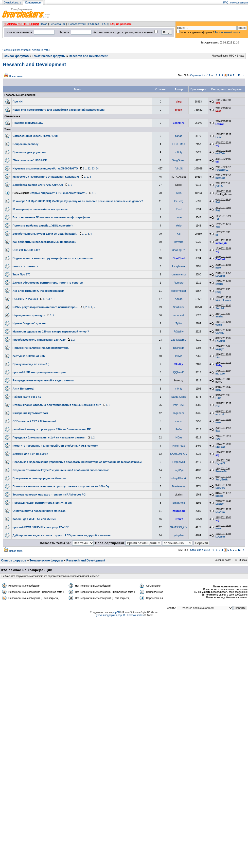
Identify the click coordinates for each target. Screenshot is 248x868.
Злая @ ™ (179, 250)
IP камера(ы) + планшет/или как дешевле (40, 209)
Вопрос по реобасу (26, 144)
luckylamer (179, 266)
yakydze (178, 535)
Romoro (179, 283)
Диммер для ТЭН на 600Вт (30, 454)
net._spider (220, 374)
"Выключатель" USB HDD (30, 160)
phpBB (116, 612)
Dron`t (179, 519)
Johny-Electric (179, 478)
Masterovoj (179, 486)
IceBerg (179, 201)
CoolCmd (179, 258)
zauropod (179, 511)
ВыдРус (179, 470)
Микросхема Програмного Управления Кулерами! (46, 177)
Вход (44, 24)
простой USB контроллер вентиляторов (39, 372)
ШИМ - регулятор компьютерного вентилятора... (45, 307)
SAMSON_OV (179, 454)
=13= (218, 219)
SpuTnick (179, 307)
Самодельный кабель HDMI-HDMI (35, 136)
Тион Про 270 (21, 274)
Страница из (200, 75)
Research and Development (88, 56)
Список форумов (16, 56)
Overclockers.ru (12, 3)
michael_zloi (221, 243)
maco (218, 268)
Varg (179, 102)
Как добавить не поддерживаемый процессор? (44, 242)
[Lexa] (218, 292)
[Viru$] (179, 168)
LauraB (219, 137)
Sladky (179, 364)
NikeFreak (179, 446)
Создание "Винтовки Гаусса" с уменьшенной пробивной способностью (61, 470)
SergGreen (179, 160)
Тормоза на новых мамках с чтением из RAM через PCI (49, 495)
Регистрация (57, 24)
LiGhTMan (179, 144)
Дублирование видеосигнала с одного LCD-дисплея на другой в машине (62, 535)
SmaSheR (179, 503)
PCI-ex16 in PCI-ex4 (25, 299)
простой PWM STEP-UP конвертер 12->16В (41, 527)
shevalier (219, 496)
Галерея (94, 24)
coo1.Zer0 (220, 154)
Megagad (220, 349)
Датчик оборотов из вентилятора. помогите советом (48, 283)
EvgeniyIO (179, 462)
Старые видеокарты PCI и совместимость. (58, 193)
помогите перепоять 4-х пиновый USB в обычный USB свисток (55, 446)
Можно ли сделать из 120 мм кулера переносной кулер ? (51, 331)
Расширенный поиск (227, 32)
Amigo (179, 299)
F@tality (179, 331)
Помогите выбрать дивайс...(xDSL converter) (43, 226)
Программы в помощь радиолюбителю (39, 478)
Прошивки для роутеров (29, 152)
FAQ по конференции (236, 3)
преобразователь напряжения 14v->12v (39, 340)
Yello (179, 193)
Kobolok (219, 284)
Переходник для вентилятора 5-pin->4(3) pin (42, 503)
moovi (179, 421)
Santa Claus (179, 397)
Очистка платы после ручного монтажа (39, 511)
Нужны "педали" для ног (29, 323)
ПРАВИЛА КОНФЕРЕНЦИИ (21, 24)
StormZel (220, 308)
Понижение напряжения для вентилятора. (41, 348)
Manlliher (219, 504)
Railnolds (179, 348)
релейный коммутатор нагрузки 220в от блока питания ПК (52, 429)
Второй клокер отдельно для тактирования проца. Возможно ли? (57, 405)
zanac (179, 136)
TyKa (179, 323)
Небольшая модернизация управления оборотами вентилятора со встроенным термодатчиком (77, 462)
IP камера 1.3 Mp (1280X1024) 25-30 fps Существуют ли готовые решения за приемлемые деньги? (78, 201)
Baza (218, 406)
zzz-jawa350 (179, 340)
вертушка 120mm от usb (29, 356)
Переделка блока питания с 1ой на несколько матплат (49, 437)
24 (97, 169)
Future (218, 398)
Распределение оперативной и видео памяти (43, 380)
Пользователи (77, 24)
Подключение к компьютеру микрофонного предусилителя (53, 258)
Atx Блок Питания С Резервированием (38, 291)
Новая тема (16, 76)
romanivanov (179, 274)
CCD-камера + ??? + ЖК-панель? (35, 421)
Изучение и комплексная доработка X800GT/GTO (45, 168)
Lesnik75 (179, 123)
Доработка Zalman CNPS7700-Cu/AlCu (38, 185)
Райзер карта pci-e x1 (27, 397)
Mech (179, 110)
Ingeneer (179, 413)
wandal (219, 325)
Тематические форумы (49, 56)
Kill (179, 234)
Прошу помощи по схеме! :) (31, 364)
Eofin (179, 429)
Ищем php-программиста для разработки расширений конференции (59, 110)
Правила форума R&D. (28, 123)
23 (93, 169)
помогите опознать (25, 266)
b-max (179, 217)
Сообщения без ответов (16, 50)
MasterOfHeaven (223, 300)
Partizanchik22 (222, 170)
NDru (179, 437)
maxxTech (220, 178)
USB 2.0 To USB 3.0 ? (26, 250)
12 (239, 75)
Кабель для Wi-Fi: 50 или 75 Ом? (34, 519)
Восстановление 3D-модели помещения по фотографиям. (52, 217)
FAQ (105, 24)
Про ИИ (18, 102)
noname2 (220, 414)
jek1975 (219, 186)
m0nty (179, 152)
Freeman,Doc (222, 471)
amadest (179, 315)
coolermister (179, 291)
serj (217, 145)
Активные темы (41, 50)
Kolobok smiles (135, 615)
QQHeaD (220, 333)
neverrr (179, 242)
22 (89, 169)
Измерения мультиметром (30, 413)
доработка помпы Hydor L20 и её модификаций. (45, 234)
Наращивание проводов (29, 315)
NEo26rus (220, 512)
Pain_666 (179, 405)
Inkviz (179, 356)
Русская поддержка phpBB (110, 615)
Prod (218, 202)
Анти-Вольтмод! (23, 389)
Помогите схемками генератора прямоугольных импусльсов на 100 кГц (61, 486)
